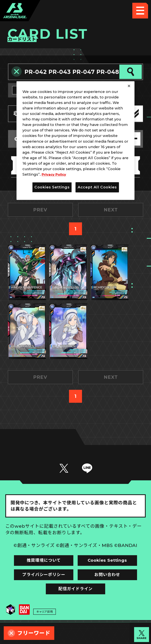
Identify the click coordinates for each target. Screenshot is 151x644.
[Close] (129, 86)
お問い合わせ (111, 595)
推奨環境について (40, 579)
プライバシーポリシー (40, 595)
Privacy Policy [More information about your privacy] (55, 174)
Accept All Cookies (97, 187)
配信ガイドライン (75, 611)
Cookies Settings (111, 579)
